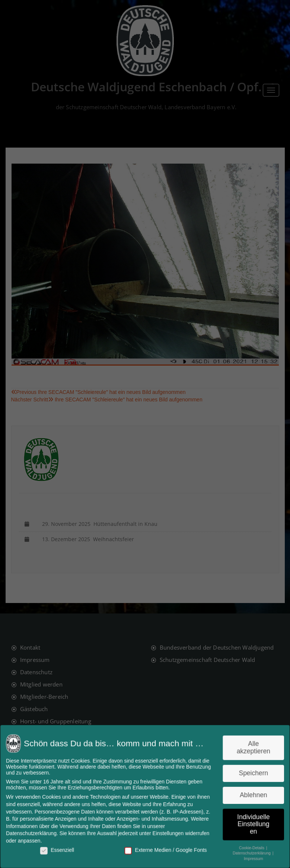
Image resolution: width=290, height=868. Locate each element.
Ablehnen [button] (251, 795)
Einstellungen (168, 833)
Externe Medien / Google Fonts (165, 849)
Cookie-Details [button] (250, 846)
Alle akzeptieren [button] (251, 749)
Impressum (251, 857)
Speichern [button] (251, 774)
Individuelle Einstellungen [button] (251, 824)
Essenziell (59, 849)
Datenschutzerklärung (34, 833)
